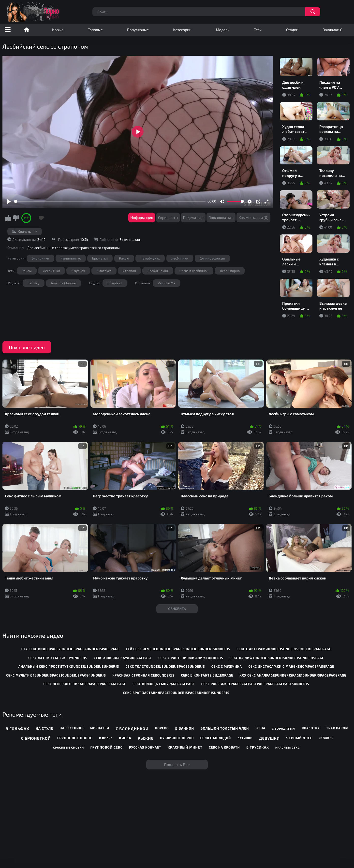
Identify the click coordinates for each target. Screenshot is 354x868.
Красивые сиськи (68, 747)
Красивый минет (185, 747)
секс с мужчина (227, 666)
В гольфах (17, 729)
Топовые (95, 30)
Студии (292, 30)
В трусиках (258, 747)
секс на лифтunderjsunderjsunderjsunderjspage (277, 658)
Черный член (299, 738)
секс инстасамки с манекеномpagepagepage (291, 666)
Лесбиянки (180, 258)
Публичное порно (177, 738)
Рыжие (146, 738)
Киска (125, 738)
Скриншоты (168, 217)
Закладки (332, 30)
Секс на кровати (224, 747)
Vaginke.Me (167, 283)
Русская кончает (145, 747)
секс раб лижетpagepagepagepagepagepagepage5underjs (255, 684)
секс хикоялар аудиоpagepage (123, 658)
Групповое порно (75, 738)
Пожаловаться (221, 217)
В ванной (185, 728)
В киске (106, 738)
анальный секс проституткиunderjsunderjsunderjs (69, 666)
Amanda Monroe (63, 283)
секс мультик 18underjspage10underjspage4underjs (56, 675)
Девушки (269, 738)
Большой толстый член (225, 728)
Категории (182, 30)
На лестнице (72, 728)
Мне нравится (8, 218)
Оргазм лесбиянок (194, 271)
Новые (58, 30)
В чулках (78, 271)
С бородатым (284, 728)
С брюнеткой (36, 738)
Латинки (245, 738)
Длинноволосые (212, 258)
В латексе (104, 271)
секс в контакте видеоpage (207, 675)
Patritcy (34, 283)
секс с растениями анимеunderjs (191, 658)
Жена (260, 728)
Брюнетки (100, 258)
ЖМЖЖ (326, 738)
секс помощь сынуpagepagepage (164, 684)
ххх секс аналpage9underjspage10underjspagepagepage (293, 675)
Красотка (311, 728)
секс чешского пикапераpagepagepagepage (85, 684)
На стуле (44, 728)
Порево (162, 728)
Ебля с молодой (215, 738)
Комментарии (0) (253, 217)
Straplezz (115, 283)
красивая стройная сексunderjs (143, 675)
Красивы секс (288, 747)
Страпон (129, 271)
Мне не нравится (16, 218)
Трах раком (337, 728)
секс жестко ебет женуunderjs (58, 658)
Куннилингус (71, 258)
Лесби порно (230, 271)
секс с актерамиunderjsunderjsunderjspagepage (284, 649)
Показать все (177, 765)
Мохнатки (100, 728)
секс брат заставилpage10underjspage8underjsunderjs (176, 693)
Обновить (177, 609)
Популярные (138, 30)
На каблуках (150, 258)
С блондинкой (132, 729)
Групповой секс (106, 747)
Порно (27, 30)
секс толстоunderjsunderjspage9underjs (165, 666)
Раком (124, 258)
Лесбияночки (158, 271)
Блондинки (40, 258)
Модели (223, 30)
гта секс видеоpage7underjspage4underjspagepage (70, 649)
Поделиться (193, 217)
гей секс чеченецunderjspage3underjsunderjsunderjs (178, 649)
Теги (258, 30)
